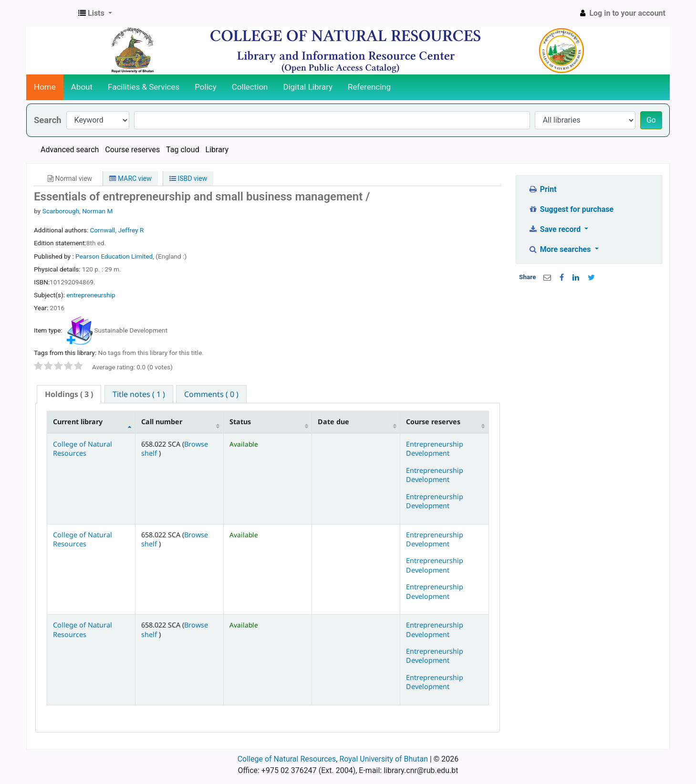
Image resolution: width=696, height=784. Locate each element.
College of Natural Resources (83, 449)
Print (542, 189)
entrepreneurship (91, 295)
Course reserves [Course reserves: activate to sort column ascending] (433, 422)
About (82, 87)
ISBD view (188, 178)
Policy (206, 87)
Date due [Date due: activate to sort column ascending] (333, 422)
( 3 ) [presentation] (69, 394)
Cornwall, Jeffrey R (117, 230)
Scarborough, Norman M (78, 211)
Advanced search (70, 150)
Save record (555, 229)
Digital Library (308, 87)
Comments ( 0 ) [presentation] (211, 394)
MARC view (130, 178)
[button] (95, 13)
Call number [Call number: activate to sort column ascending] (162, 422)
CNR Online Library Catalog (51, 13)
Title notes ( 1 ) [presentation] (139, 394)
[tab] (69, 394)
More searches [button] (560, 249)
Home (45, 87)
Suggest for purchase (571, 209)
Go (651, 120)
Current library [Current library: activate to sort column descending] (78, 422)
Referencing (369, 87)
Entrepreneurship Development (435, 449)
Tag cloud (183, 150)
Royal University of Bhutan (384, 759)
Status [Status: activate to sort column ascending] (240, 422)
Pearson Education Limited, (115, 256)
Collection (250, 87)
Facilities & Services (144, 87)
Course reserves (132, 150)
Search (48, 120)
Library (217, 150)
